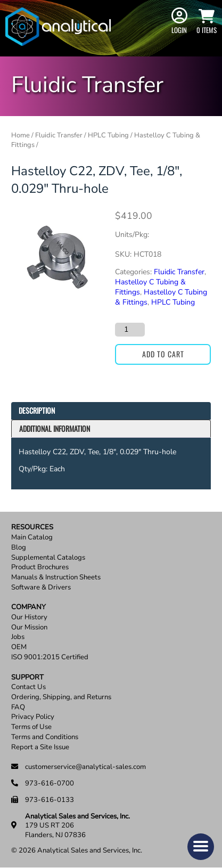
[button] (201, 847)
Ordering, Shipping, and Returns (61, 697)
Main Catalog (32, 538)
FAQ (18, 707)
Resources (32, 527)
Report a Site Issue (40, 747)
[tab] (111, 411)
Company (28, 607)
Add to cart (163, 354)
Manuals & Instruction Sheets (56, 578)
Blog (19, 548)
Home (20, 135)
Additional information (55, 428)
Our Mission (29, 628)
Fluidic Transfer (59, 135)
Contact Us (28, 687)
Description (37, 410)
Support (27, 678)
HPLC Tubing (108, 135)
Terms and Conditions (45, 737)
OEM (19, 647)
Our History (29, 617)
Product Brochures (40, 567)
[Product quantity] (130, 330)
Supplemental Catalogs (48, 558)
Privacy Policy (33, 717)
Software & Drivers (41, 588)
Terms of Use (31, 727)
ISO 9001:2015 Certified (50, 657)
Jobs (18, 637)
